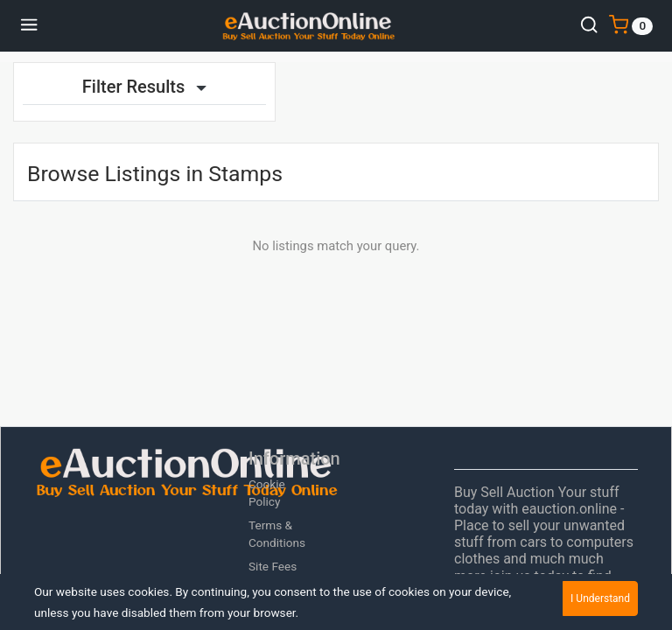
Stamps (245, 174)
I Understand (600, 598)
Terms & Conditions (277, 534)
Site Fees (273, 566)
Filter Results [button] (144, 87)
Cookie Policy (267, 493)
